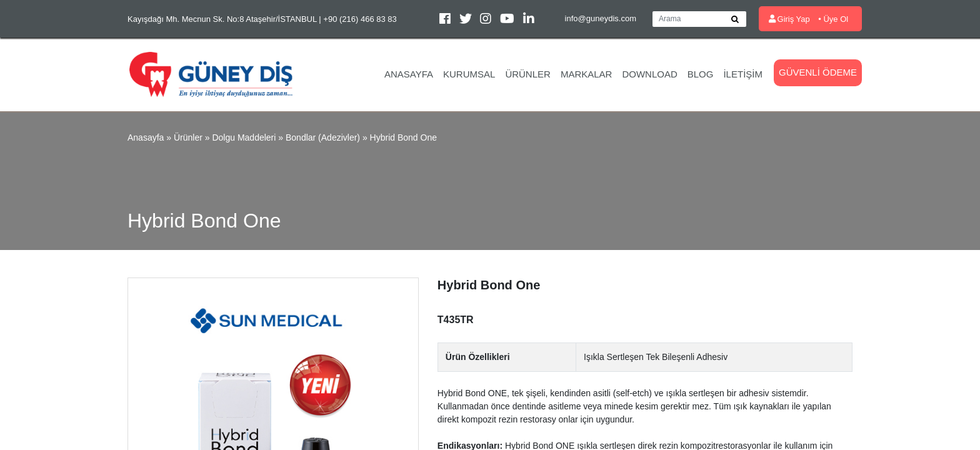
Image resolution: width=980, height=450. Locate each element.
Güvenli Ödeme (818, 72)
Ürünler (528, 74)
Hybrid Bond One (403, 137)
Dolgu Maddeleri (244, 137)
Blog (701, 74)
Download (649, 74)
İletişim (743, 74)
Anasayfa (409, 74)
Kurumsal (469, 74)
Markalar (587, 74)
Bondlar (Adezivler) (323, 137)
